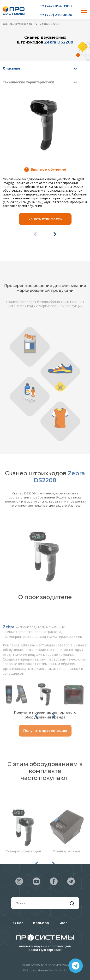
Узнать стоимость (45, 219)
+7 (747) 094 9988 (56, 6)
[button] (55, 234)
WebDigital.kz (58, 970)
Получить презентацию (45, 736)
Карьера (41, 923)
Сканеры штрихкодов (17, 24)
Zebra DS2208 (50, 24)
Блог (63, 923)
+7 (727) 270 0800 (56, 15)
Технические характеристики (29, 82)
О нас (18, 923)
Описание (12, 68)
